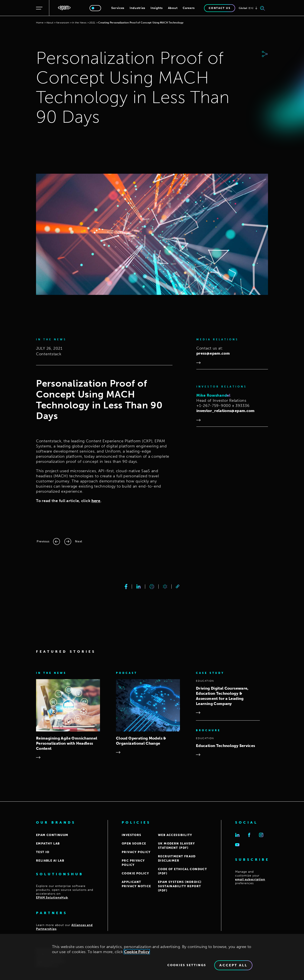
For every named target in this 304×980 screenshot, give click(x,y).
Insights (157, 8)
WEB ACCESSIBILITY (175, 835)
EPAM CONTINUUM (52, 835)
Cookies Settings (187, 965)
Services (118, 8)
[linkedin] (138, 587)
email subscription (250, 879)
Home (40, 23)
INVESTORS (132, 835)
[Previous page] (48, 542)
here (96, 501)
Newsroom (63, 23)
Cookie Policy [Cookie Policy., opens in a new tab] (137, 952)
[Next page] (73, 542)
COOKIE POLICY (135, 873)
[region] (152, 957)
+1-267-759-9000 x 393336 (223, 406)
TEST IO (43, 852)
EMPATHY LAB (48, 844)
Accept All (233, 965)
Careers (189, 8)
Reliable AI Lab (50, 861)
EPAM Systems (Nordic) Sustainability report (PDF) (180, 886)
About (173, 8)
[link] (178, 586)
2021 (92, 23)
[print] (152, 587)
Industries (137, 8)
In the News (79, 23)
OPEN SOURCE (134, 844)
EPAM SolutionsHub (52, 898)
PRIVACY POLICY (136, 852)
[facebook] (126, 587)
